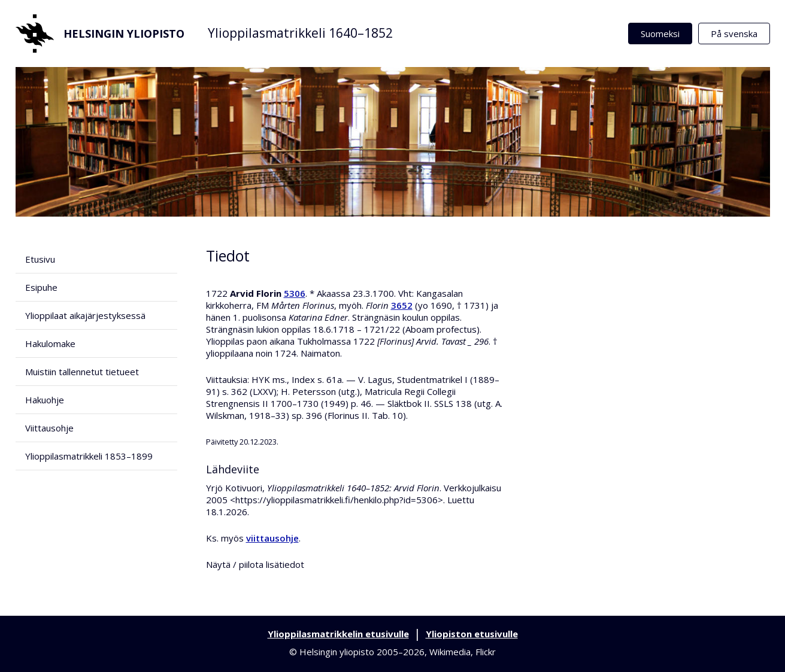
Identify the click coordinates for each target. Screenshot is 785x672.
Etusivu (40, 259)
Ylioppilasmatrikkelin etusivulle (338, 634)
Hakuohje (45, 400)
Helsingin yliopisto (100, 34)
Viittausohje (49, 428)
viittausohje (272, 538)
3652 (402, 305)
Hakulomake (50, 343)
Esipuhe (41, 287)
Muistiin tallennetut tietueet (82, 372)
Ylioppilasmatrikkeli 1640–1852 (300, 33)
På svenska (734, 34)
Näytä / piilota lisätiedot (255, 564)
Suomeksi (660, 34)
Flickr (486, 652)
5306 (295, 293)
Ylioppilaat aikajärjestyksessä (85, 315)
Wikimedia (450, 652)
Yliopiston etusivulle (472, 634)
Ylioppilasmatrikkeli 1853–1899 (89, 456)
